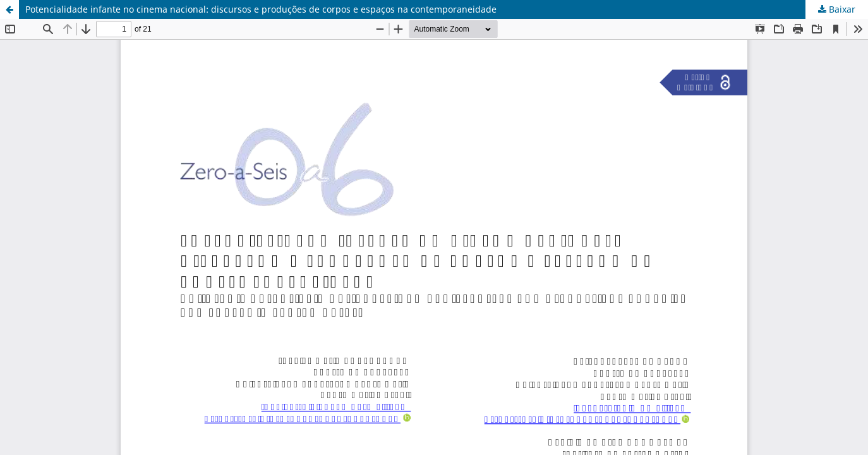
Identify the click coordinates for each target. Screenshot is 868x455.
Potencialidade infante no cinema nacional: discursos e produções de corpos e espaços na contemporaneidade (261, 9)
